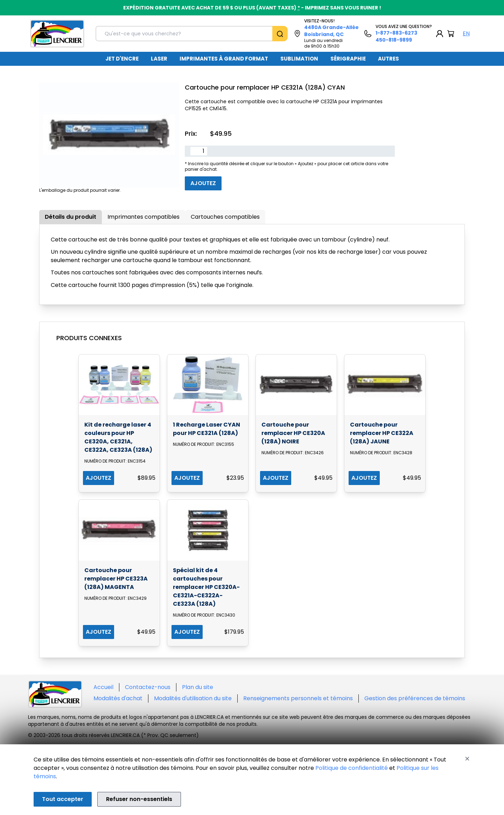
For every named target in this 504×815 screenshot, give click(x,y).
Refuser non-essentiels (139, 799)
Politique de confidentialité (352, 768)
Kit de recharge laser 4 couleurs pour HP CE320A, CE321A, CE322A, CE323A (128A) (118, 437)
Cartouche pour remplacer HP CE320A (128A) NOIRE (293, 433)
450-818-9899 (394, 40)
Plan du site (198, 687)
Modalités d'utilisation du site (193, 698)
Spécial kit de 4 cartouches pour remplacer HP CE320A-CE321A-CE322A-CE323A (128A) (206, 587)
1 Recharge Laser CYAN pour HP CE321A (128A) (206, 429)
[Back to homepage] (57, 34)
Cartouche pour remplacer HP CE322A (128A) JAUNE (382, 433)
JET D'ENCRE (122, 59)
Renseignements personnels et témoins (298, 698)
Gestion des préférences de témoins (415, 698)
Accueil (103, 687)
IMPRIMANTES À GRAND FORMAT (224, 59)
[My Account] (440, 34)
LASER (159, 59)
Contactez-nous (148, 687)
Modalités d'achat (118, 698)
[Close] (467, 759)
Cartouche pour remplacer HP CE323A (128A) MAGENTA (116, 579)
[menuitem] (122, 59)
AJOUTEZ (99, 478)
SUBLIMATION (299, 59)
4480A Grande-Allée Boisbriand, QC (331, 31)
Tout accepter (63, 799)
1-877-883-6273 (396, 33)
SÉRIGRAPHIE (348, 59)
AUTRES (388, 59)
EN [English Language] (466, 33)
